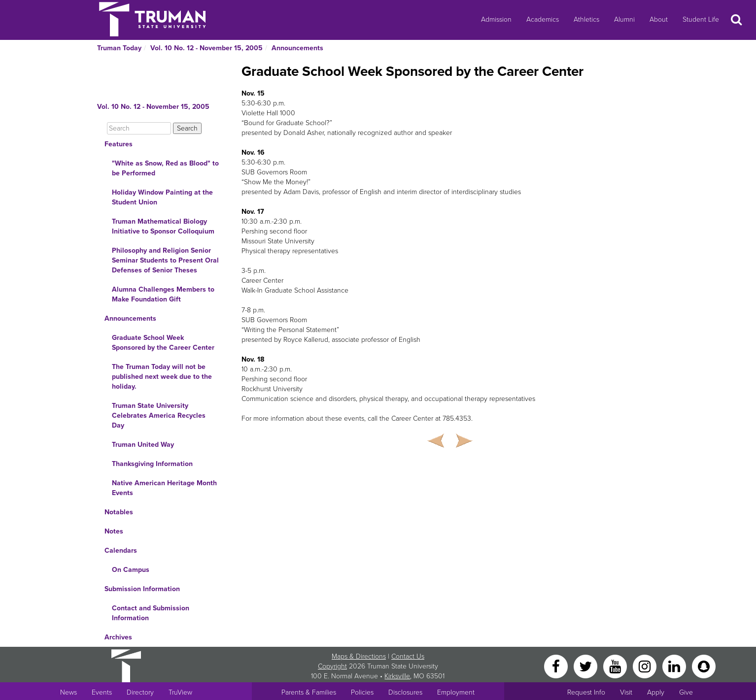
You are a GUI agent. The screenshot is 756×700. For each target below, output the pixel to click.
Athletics (586, 19)
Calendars (121, 550)
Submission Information (142, 589)
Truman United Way (143, 445)
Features (119, 144)
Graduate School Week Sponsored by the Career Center (163, 343)
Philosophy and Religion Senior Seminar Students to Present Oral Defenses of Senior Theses (165, 260)
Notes (114, 531)
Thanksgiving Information (152, 464)
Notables (119, 512)
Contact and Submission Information (151, 613)
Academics (543, 19)
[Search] (139, 128)
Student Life (701, 19)
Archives (118, 637)
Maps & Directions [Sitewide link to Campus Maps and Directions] (359, 656)
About (659, 19)
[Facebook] (557, 666)
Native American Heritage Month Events (164, 488)
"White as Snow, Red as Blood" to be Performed (165, 168)
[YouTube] (616, 666)
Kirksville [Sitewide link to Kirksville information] (397, 676)
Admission (496, 19)
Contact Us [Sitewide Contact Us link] (408, 656)
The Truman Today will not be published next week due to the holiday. (162, 377)
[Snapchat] (704, 666)
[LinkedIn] (675, 666)
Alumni (624, 19)
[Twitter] (586, 666)
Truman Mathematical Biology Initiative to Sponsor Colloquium (163, 226)
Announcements (297, 48)
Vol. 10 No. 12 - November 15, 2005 (206, 48)
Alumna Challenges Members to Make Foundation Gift (163, 294)
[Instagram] (646, 666)
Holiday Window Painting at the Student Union (162, 197)
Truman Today (119, 48)
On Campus (131, 570)
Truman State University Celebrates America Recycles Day (159, 416)
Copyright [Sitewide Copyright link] (332, 666)
